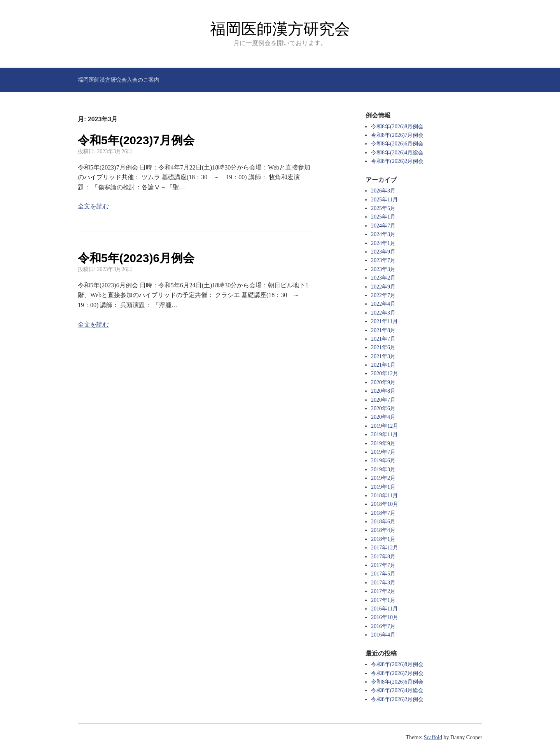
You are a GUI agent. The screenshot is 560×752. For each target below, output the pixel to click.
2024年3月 (383, 234)
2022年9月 (383, 287)
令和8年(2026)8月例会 (397, 127)
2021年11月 (384, 321)
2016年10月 (385, 617)
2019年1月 (383, 487)
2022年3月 (383, 313)
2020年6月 (383, 408)
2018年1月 (383, 539)
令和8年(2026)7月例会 (397, 135)
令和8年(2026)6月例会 (397, 144)
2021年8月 (383, 330)
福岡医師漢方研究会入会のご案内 (119, 80)
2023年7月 (383, 260)
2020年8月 (383, 391)
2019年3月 (383, 470)
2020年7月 (383, 400)
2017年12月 (385, 548)
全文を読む (93, 206)
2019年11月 (384, 435)
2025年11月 (384, 200)
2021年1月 (383, 365)
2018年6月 (383, 522)
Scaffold (433, 737)
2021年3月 (383, 356)
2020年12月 (385, 373)
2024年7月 (383, 226)
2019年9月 (383, 443)
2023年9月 (383, 252)
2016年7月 (383, 626)
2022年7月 (383, 295)
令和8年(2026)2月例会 (397, 161)
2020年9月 (383, 382)
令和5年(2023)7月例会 (136, 140)
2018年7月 (383, 513)
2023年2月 (383, 278)
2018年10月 (385, 504)
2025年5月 (383, 208)
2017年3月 (383, 583)
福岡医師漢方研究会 (280, 29)
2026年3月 (383, 191)
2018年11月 (384, 496)
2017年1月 (383, 600)
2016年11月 (384, 609)
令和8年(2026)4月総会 (397, 153)
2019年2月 (383, 478)
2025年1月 (383, 217)
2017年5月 (383, 574)
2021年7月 (383, 339)
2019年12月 (385, 426)
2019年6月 (383, 461)
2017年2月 (383, 591)
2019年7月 (383, 452)
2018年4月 (383, 530)
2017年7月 (383, 565)
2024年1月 (383, 243)
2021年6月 (383, 347)
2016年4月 (383, 635)
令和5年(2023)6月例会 (136, 258)
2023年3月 (383, 269)
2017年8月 (383, 557)
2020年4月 (383, 417)
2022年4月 (383, 304)
